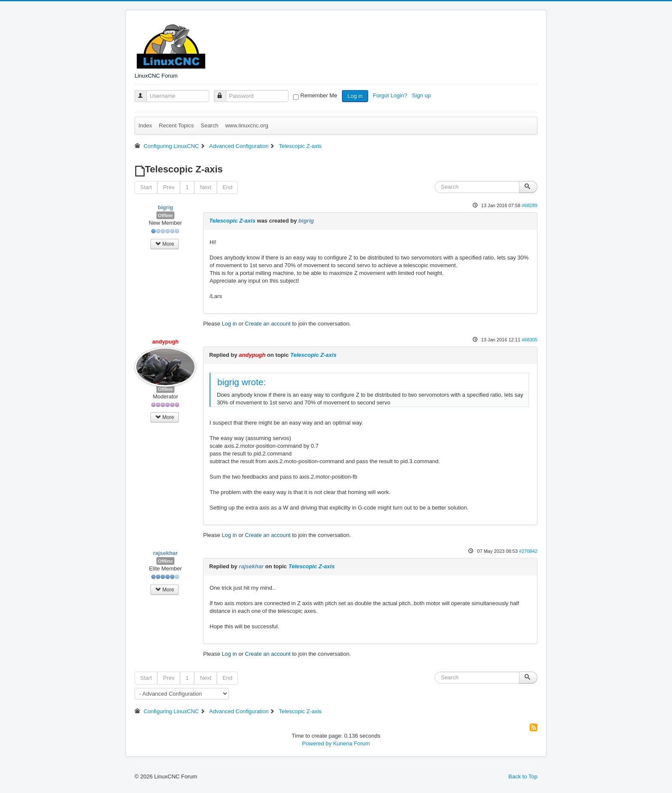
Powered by (317, 743)
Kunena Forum (351, 743)
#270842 (528, 551)
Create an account (268, 324)
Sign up (422, 95)
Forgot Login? (391, 95)
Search (209, 125)
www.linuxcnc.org (246, 125)
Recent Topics (176, 125)
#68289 (529, 205)
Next (205, 187)
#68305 (529, 340)
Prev (169, 187)
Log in (355, 96)
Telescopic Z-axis (232, 221)
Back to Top (523, 776)
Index (145, 125)
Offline (166, 215)
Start (146, 187)
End (227, 187)
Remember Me (319, 95)
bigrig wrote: (241, 382)
